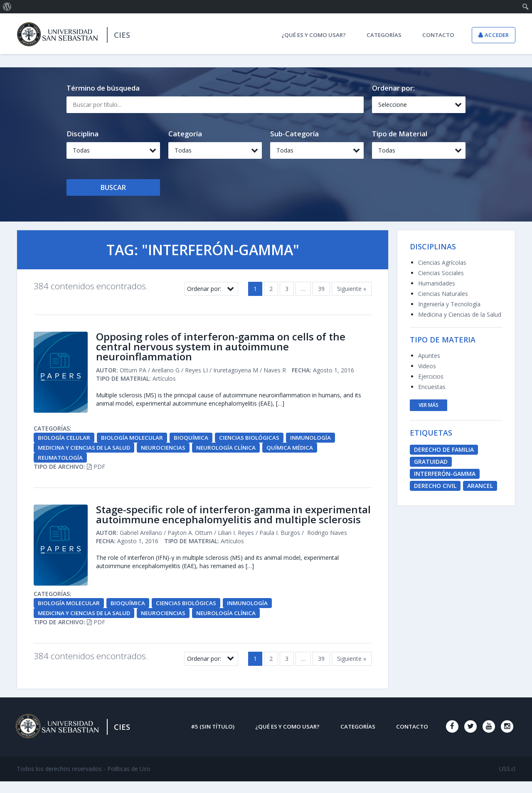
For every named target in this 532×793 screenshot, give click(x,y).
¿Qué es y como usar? (314, 35)
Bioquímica (193, 440)
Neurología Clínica (234, 449)
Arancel (480, 486)
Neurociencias (170, 449)
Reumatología (61, 459)
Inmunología (315, 440)
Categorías (384, 35)
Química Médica (300, 449)
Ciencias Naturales (443, 294)
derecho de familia (444, 449)
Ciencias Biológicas (252, 440)
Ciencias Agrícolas (442, 262)
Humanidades (437, 283)
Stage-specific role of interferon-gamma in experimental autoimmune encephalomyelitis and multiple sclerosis (224, 523)
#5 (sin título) (213, 738)
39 (321, 289)
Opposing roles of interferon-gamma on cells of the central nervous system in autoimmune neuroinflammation (228, 348)
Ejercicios (431, 376)
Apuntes (429, 356)
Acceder (497, 35)
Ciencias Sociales (441, 273)
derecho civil (435, 486)
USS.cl (507, 780)
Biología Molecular (133, 440)
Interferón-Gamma (445, 474)
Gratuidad (431, 462)
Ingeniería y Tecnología (449, 304)
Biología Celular (64, 440)
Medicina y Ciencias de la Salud (87, 449)
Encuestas (432, 387)
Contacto (438, 35)
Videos (427, 366)
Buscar (113, 187)
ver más (429, 405)
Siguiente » (352, 289)
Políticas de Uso (129, 780)
